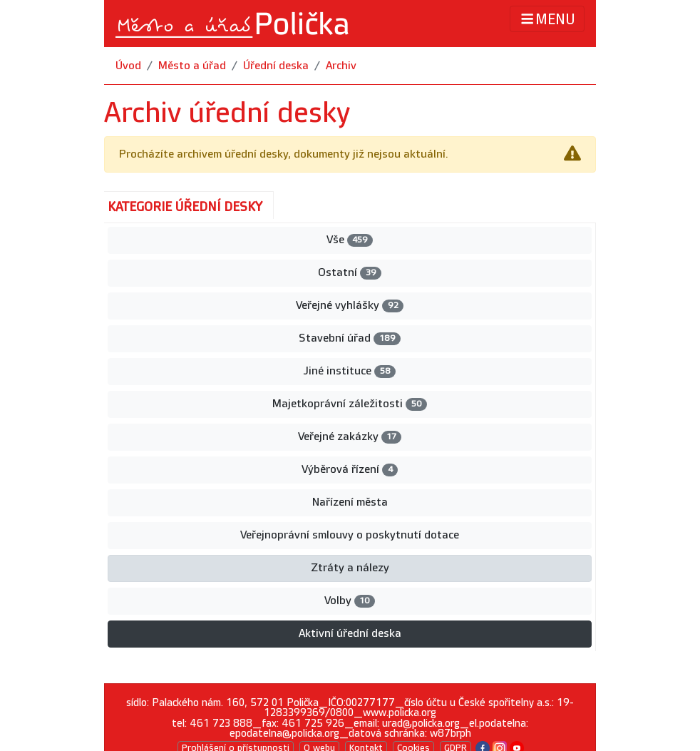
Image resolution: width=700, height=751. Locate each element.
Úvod (128, 66)
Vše (350, 240)
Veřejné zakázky (350, 437)
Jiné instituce (349, 371)
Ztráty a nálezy (350, 568)
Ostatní (349, 273)
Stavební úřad (349, 338)
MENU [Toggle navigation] (547, 19)
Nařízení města (350, 502)
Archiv (341, 66)
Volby (350, 601)
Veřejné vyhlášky (349, 306)
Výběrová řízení (349, 470)
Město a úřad (192, 66)
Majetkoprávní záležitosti (349, 404)
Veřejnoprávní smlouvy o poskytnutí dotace (350, 535)
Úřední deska (276, 66)
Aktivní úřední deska (350, 634)
